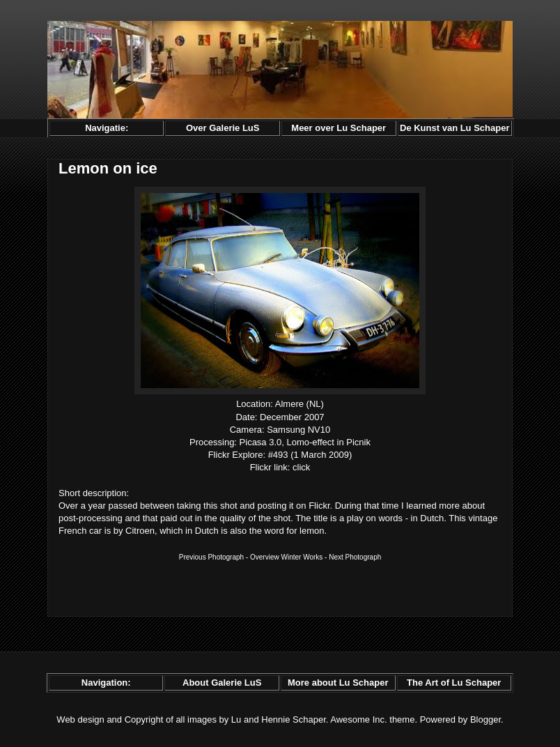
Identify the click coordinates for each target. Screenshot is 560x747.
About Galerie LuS (222, 683)
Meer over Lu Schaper (339, 128)
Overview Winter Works (286, 557)
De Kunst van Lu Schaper (454, 128)
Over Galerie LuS (223, 128)
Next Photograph (355, 557)
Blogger (485, 719)
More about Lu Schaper (338, 683)
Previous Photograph (211, 557)
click (301, 467)
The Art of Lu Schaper (454, 683)
